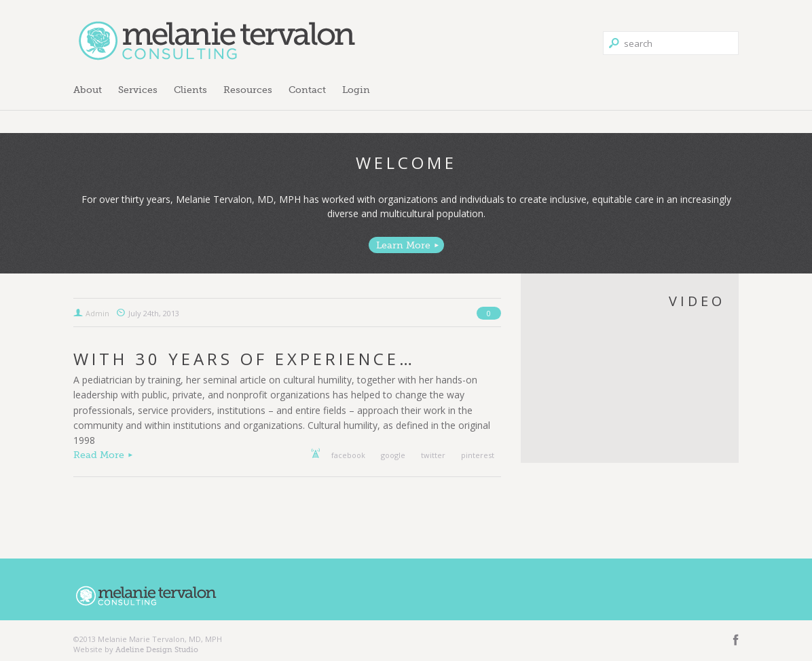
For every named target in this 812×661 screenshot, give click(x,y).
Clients (190, 90)
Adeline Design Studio (157, 649)
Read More (99, 455)
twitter (433, 455)
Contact (307, 90)
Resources (248, 90)
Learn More (403, 245)
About (88, 90)
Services (138, 90)
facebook (348, 455)
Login (356, 90)
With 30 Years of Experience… (244, 359)
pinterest (478, 455)
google (393, 455)
